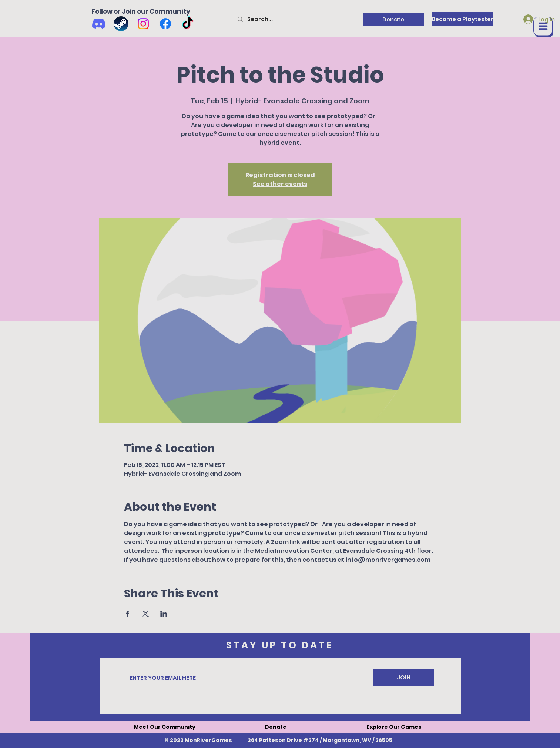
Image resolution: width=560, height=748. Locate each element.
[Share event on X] (146, 614)
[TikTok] (188, 24)
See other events (280, 184)
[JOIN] (404, 677)
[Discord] (99, 24)
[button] (543, 27)
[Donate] (393, 19)
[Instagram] (143, 24)
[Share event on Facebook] (128, 614)
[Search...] (288, 19)
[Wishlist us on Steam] (121, 24)
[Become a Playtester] (462, 19)
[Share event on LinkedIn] (164, 614)
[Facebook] (165, 24)
